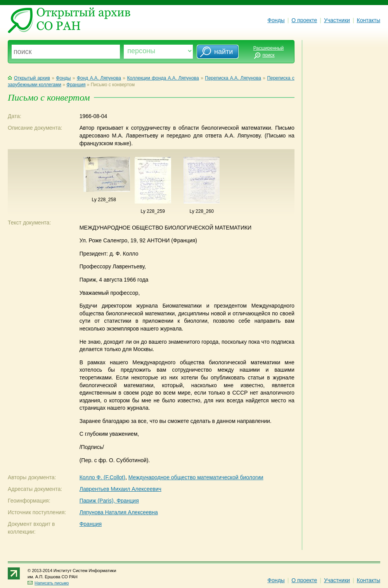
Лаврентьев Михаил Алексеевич (120, 489)
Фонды (276, 20)
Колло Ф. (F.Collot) (102, 477)
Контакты (369, 20)
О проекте (304, 20)
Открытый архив (29, 78)
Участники (337, 20)
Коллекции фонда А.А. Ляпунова (163, 78)
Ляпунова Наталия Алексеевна (119, 512)
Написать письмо (48, 583)
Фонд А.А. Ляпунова (99, 78)
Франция (76, 85)
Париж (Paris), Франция (109, 501)
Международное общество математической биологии (196, 477)
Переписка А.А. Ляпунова (233, 78)
